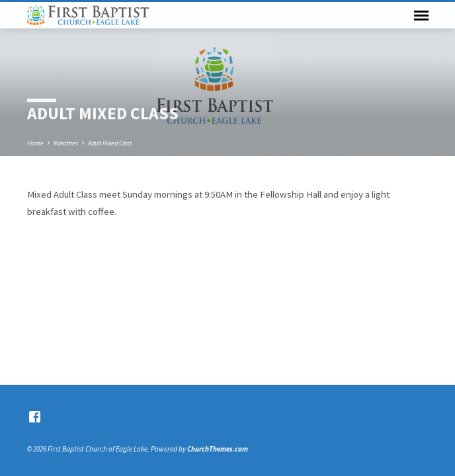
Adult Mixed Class (110, 143)
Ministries (66, 143)
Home (36, 143)
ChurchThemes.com (218, 449)
